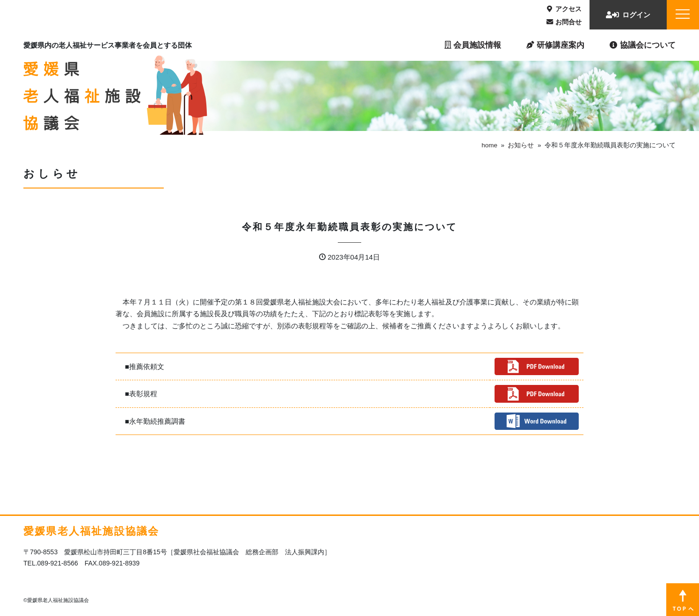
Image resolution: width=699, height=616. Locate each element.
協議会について (643, 45)
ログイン (628, 15)
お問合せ (564, 22)
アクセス (564, 9)
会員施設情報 (473, 45)
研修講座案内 (555, 45)
